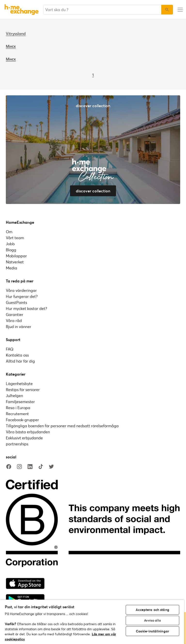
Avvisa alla (152, 620)
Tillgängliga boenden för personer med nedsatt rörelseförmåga (62, 426)
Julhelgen (14, 395)
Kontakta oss (17, 355)
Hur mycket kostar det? (26, 308)
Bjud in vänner (19, 326)
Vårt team (15, 238)
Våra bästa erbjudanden (28, 432)
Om (9, 232)
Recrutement (17, 414)
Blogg (11, 250)
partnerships (17, 444)
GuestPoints (16, 302)
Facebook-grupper (22, 420)
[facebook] (9, 467)
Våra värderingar (21, 290)
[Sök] (167, 10)
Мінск (11, 46)
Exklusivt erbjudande (24, 438)
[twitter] (51, 467)
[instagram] (19, 467)
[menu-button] (179, 10)
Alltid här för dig (20, 361)
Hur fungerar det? (22, 296)
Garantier (15, 314)
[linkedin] (30, 467)
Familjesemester (20, 402)
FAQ (10, 349)
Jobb (10, 244)
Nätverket (15, 262)
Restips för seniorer (23, 389)
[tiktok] (41, 467)
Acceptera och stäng (152, 610)
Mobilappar (16, 256)
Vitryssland (16, 33)
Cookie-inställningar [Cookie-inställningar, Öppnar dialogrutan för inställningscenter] (152, 631)
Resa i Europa (18, 408)
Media (12, 268)
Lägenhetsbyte (19, 383)
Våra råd (14, 320)
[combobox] (102, 10)
